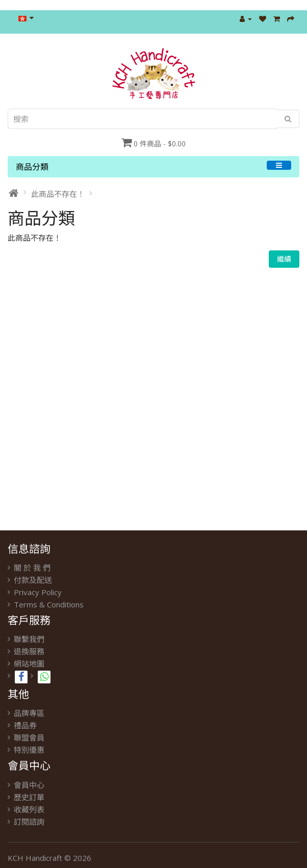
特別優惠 (29, 750)
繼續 (284, 259)
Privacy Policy (38, 592)
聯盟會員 (29, 737)
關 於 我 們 (32, 568)
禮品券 (25, 725)
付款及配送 (33, 580)
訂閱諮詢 (29, 822)
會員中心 (29, 785)
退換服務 (29, 651)
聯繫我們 (29, 639)
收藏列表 (29, 809)
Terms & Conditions (49, 604)
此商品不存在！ (58, 194)
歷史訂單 (29, 797)
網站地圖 (29, 663)
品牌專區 (29, 713)
